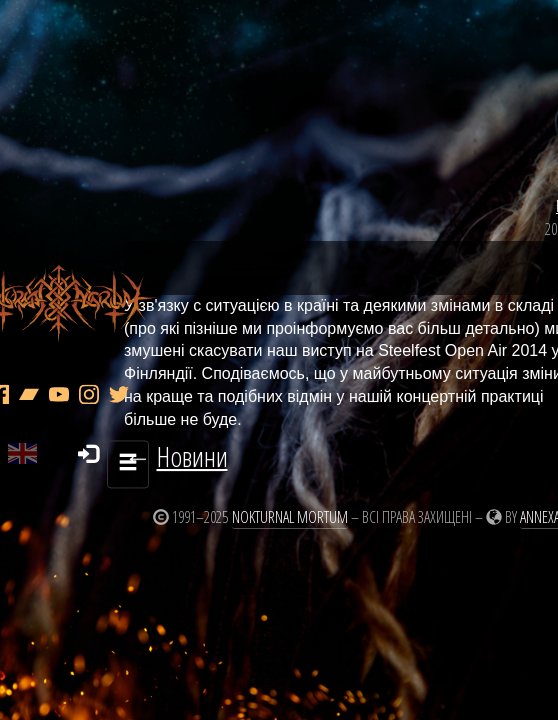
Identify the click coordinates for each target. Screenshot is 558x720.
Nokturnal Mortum (206, 492)
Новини (515, 160)
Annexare (462, 492)
